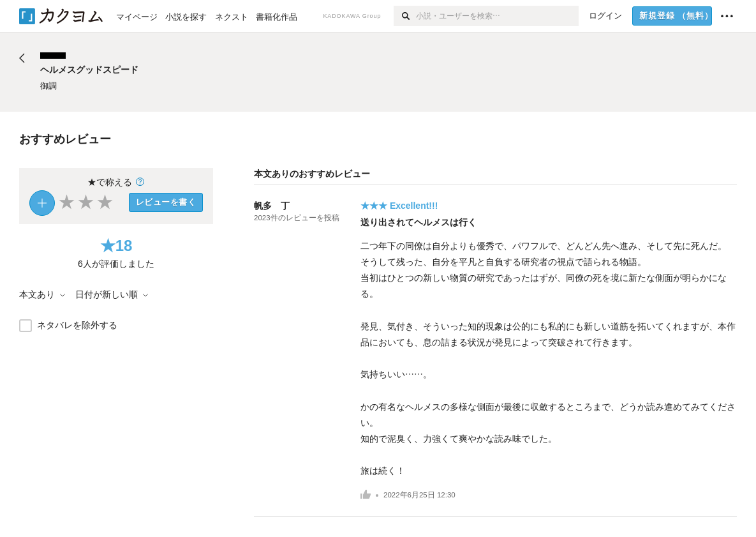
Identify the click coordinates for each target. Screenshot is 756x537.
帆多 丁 (272, 206)
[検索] (405, 16)
